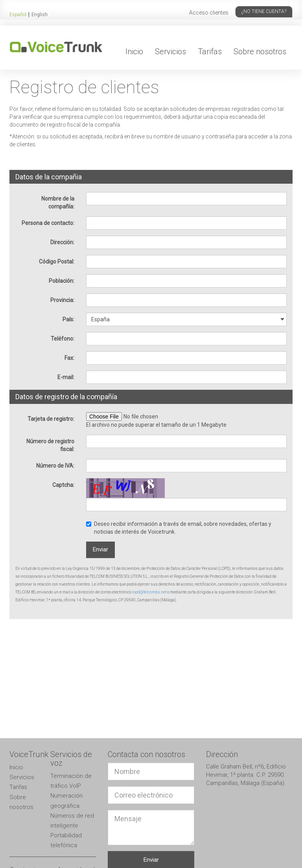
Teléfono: (63, 339)
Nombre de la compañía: (58, 203)
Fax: (69, 358)
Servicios (170, 52)
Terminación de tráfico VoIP (71, 781)
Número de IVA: (55, 466)
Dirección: (62, 242)
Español (18, 15)
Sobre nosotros (260, 52)
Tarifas (210, 52)
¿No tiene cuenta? (264, 11)
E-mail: (66, 377)
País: (68, 319)
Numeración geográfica (66, 801)
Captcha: (63, 485)
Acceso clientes (209, 13)
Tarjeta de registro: (51, 419)
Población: (62, 281)
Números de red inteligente (72, 821)
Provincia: (62, 300)
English (40, 15)
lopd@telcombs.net (149, 592)
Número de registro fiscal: (50, 445)
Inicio (134, 52)
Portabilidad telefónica (66, 840)
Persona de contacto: (48, 223)
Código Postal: (57, 262)
